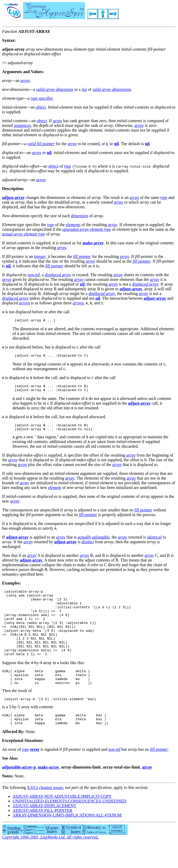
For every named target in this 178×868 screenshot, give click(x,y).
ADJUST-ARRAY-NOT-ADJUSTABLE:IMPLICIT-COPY (62, 821)
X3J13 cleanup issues (45, 812)
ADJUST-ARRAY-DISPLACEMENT (44, 830)
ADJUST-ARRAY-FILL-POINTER (42, 835)
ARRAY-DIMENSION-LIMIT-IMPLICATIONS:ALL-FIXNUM (67, 839)
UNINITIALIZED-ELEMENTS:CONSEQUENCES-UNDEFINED (69, 825)
